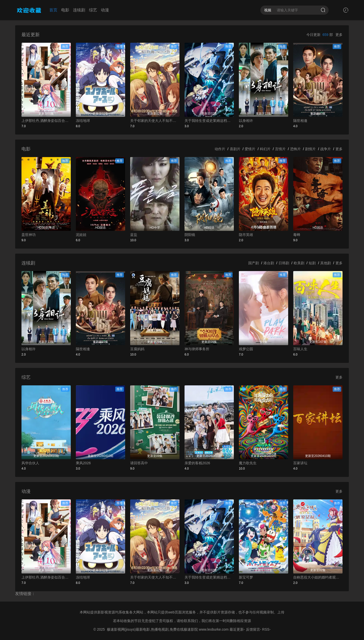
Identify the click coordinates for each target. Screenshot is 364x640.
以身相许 (246, 121)
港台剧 (269, 263)
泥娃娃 (81, 235)
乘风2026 (83, 463)
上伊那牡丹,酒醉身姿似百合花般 (46, 121)
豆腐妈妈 (137, 349)
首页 (53, 10)
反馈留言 (253, 629)
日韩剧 (284, 263)
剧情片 (310, 149)
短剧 (312, 263)
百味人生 (300, 349)
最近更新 (237, 629)
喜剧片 (235, 149)
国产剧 (254, 263)
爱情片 (250, 149)
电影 (65, 10)
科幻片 (265, 149)
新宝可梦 (246, 577)
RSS (266, 629)
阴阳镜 (190, 235)
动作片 (220, 149)
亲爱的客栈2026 (197, 463)
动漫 (105, 10)
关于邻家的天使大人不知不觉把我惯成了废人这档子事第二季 (155, 121)
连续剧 (79, 10)
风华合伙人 (30, 463)
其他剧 (326, 263)
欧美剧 (299, 263)
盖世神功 (29, 235)
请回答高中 (139, 463)
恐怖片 (295, 149)
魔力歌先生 (248, 463)
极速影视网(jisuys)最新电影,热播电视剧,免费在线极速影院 (152, 629)
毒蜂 (297, 235)
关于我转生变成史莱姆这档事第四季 (209, 121)
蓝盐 (134, 235)
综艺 (93, 10)
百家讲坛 (300, 463)
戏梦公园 (246, 349)
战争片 (326, 149)
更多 (339, 35)
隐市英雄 (246, 235)
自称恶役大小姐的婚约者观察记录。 (318, 577)
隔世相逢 (300, 121)
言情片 (280, 149)
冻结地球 (83, 121)
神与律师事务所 (197, 349)
